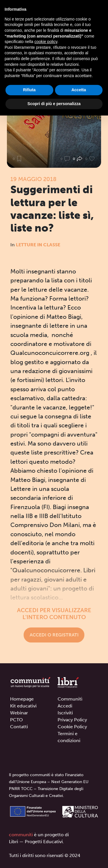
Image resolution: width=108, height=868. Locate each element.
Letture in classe (38, 245)
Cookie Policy (72, 727)
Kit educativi (23, 706)
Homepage (22, 699)
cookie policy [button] (46, 42)
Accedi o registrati (54, 635)
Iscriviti (65, 713)
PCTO (16, 720)
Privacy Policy (72, 720)
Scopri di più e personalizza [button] (54, 104)
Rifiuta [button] (29, 90)
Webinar (19, 713)
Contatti (19, 727)
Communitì (70, 699)
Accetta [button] (79, 90)
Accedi (65, 706)
